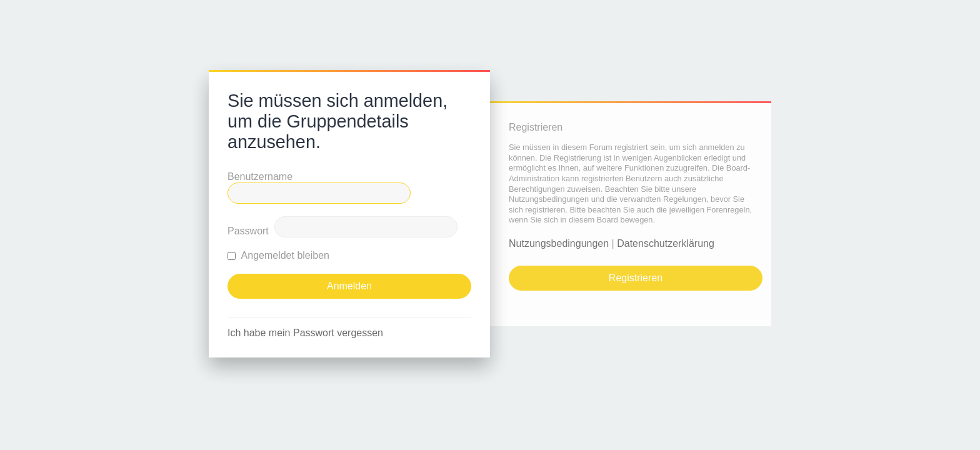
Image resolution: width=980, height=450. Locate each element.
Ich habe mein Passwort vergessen (305, 333)
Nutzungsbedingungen (559, 243)
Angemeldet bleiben (278, 255)
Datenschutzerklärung (666, 243)
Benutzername (260, 177)
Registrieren (636, 278)
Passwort (248, 231)
